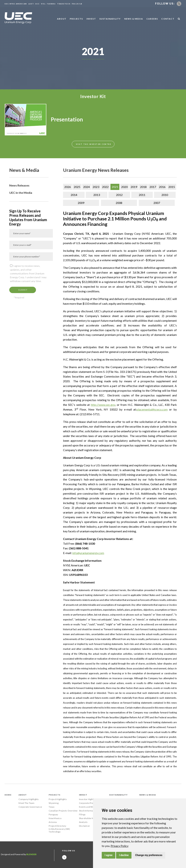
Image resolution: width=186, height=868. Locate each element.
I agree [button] (109, 855)
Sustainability (110, 19)
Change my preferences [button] (149, 855)
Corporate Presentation (91, 803)
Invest (91, 19)
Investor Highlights (89, 799)
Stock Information (88, 811)
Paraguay (53, 814)
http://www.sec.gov (103, 405)
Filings (82, 814)
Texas (52, 807)
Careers (152, 19)
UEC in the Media (21, 193)
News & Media (134, 19)
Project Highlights (58, 799)
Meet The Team (26, 803)
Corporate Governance (30, 807)
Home (8, 795)
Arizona (53, 822)
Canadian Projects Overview (63, 811)
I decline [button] (124, 855)
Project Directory (57, 826)
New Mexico (55, 818)
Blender (31, 854)
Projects (76, 19)
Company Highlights (29, 799)
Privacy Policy (120, 846)
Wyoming (54, 803)
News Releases (19, 185)
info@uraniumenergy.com (88, 553)
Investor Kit (93, 96)
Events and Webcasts (90, 807)
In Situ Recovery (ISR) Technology (59, 830)
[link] (120, 846)
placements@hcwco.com (152, 409)
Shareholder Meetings (90, 818)
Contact (168, 19)
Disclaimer (84, 826)
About (62, 19)
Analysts (83, 822)
